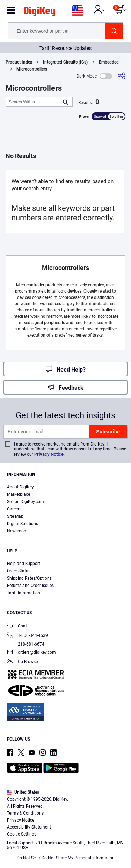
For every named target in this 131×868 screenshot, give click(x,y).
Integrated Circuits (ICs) (65, 62)
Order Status (19, 571)
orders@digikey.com (31, 653)
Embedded (109, 62)
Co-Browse (22, 662)
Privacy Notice (49, 454)
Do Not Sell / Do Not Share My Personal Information (66, 858)
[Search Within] (34, 102)
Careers (14, 509)
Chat (17, 627)
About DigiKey (20, 487)
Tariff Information (24, 593)
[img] (39, 13)
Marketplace (19, 494)
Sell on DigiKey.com (26, 502)
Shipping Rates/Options (29, 578)
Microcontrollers (32, 69)
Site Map (15, 516)
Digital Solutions (23, 524)
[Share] (122, 76)
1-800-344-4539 (27, 636)
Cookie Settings (22, 834)
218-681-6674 (26, 644)
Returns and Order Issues (30, 586)
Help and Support (24, 564)
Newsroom (17, 531)
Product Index (19, 62)
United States (23, 792)
